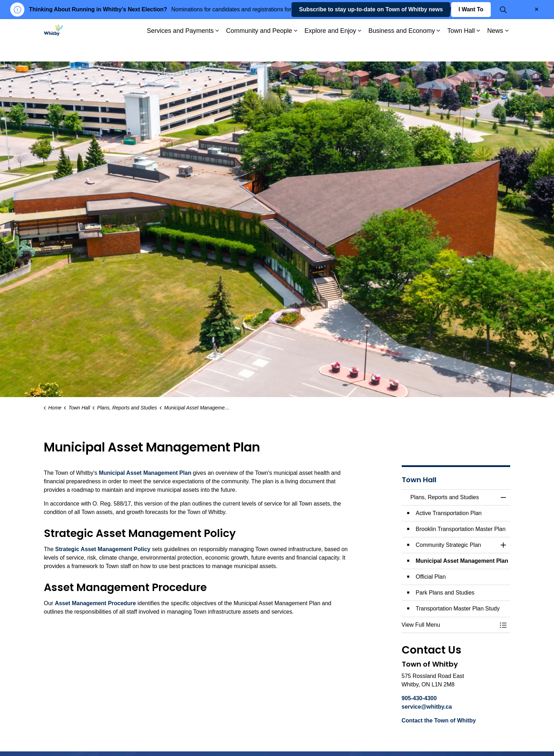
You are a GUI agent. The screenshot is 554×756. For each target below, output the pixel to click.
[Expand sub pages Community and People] (296, 51)
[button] (449, 625)
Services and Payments (180, 51)
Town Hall (461, 51)
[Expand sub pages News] (507, 51)
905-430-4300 (419, 698)
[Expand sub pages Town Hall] (478, 51)
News (495, 51)
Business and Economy (402, 51)
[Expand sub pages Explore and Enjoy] (360, 51)
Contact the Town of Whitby (439, 720)
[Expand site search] (503, 30)
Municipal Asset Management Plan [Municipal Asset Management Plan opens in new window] (145, 473)
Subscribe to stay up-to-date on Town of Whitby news (371, 30)
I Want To (471, 30)
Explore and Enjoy (330, 51)
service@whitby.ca (427, 707)
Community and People (259, 51)
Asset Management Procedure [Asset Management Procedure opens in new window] (95, 603)
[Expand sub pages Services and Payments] (217, 51)
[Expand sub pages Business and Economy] (438, 51)
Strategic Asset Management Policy (103, 549)
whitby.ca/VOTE (446, 9)
